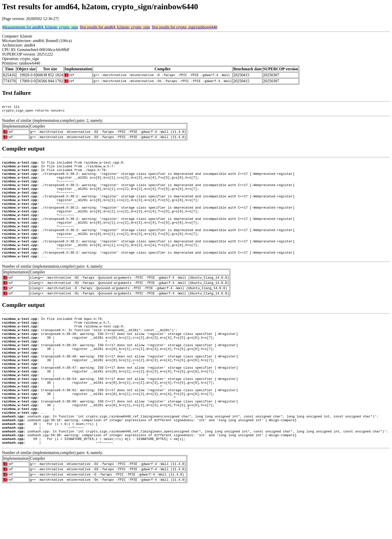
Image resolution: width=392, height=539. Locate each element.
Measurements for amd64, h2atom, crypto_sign (40, 27)
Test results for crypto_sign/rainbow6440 (184, 27)
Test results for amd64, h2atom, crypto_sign (115, 27)
